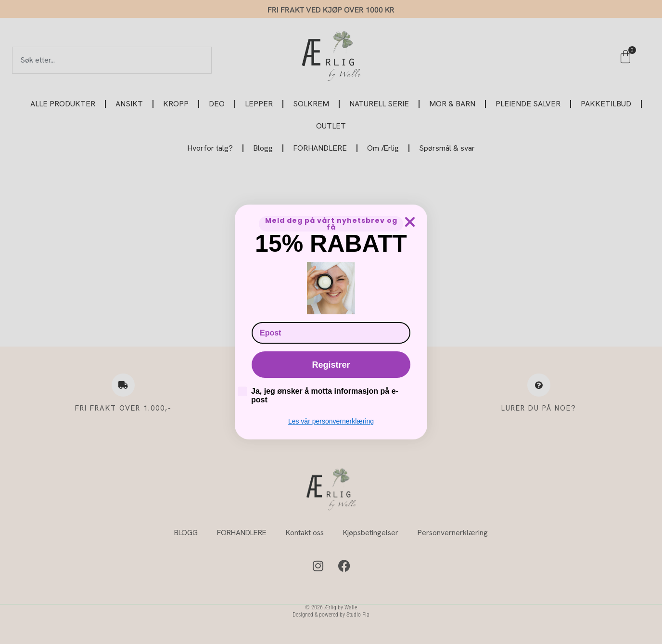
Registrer (331, 365)
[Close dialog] (410, 222)
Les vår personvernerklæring (331, 421)
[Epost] (331, 333)
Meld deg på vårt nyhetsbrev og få (331, 224)
